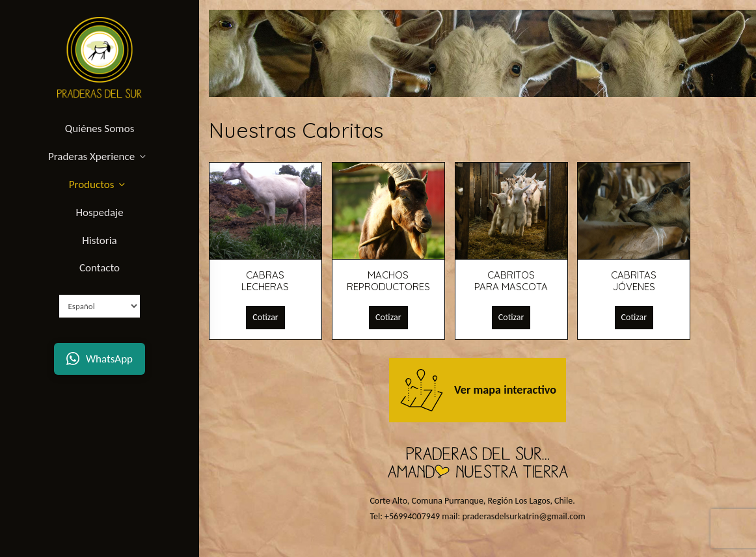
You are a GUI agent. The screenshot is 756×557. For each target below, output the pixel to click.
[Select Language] (100, 306)
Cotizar (265, 317)
